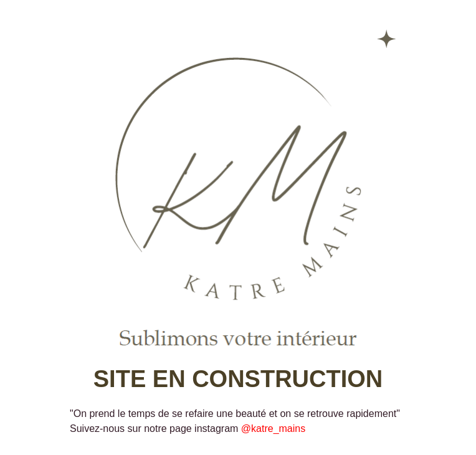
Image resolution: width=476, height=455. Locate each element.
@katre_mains (273, 429)
